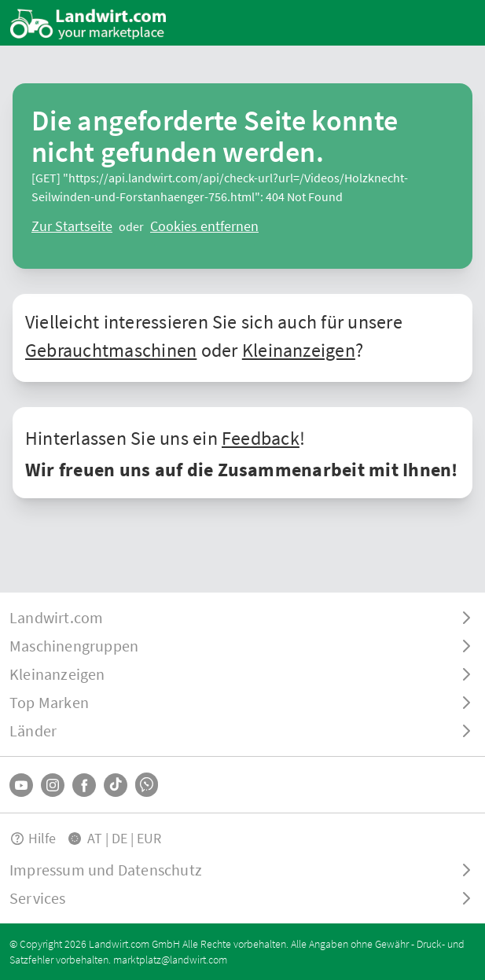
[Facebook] (84, 785)
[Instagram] (53, 785)
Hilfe (33, 838)
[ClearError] (72, 226)
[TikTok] (116, 785)
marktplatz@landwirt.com (170, 960)
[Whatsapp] (147, 785)
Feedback (261, 438)
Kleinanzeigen (299, 350)
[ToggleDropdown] (242, 618)
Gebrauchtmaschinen (111, 350)
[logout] (204, 226)
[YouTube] (21, 785)
